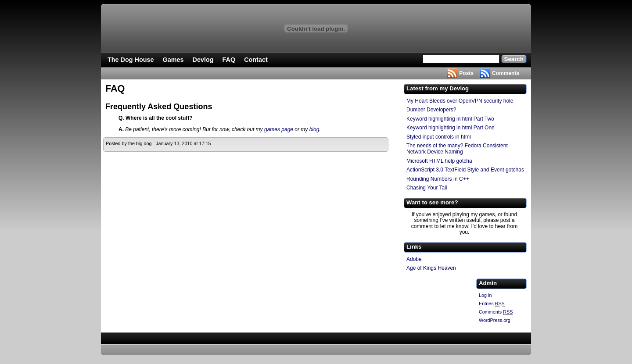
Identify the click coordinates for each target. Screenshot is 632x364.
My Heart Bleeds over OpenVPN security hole (460, 101)
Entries (492, 304)
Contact (256, 60)
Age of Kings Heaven (431, 268)
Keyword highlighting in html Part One (451, 128)
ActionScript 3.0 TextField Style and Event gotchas (465, 170)
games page (279, 129)
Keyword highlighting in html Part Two (450, 119)
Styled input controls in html (439, 137)
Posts (466, 73)
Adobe (414, 259)
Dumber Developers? (431, 110)
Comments (506, 73)
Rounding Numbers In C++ (438, 179)
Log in (485, 295)
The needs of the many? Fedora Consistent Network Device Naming (457, 149)
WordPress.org (495, 320)
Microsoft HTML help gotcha (439, 161)
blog (314, 129)
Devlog (203, 60)
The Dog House (131, 60)
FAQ (229, 60)
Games (173, 60)
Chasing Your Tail (427, 188)
